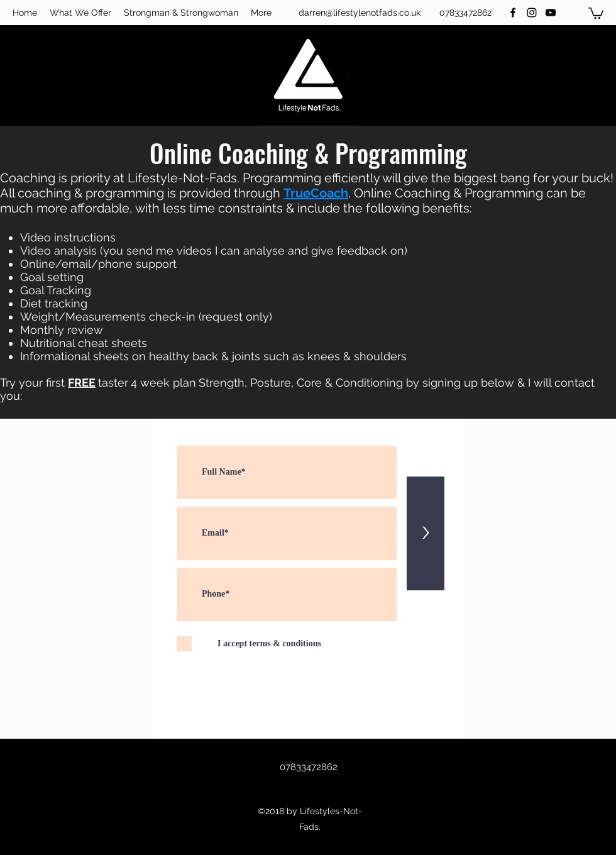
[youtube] (551, 13)
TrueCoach (316, 193)
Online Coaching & (409, 193)
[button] (596, 13)
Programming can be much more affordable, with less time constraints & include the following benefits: (293, 201)
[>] (426, 533)
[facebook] (513, 13)
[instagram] (532, 13)
